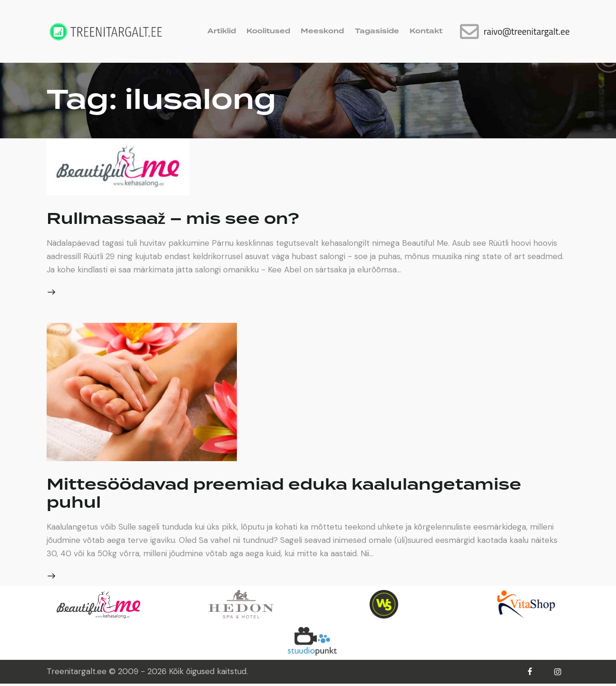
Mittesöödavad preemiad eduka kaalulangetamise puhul (308, 494)
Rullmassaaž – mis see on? (185, 219)
